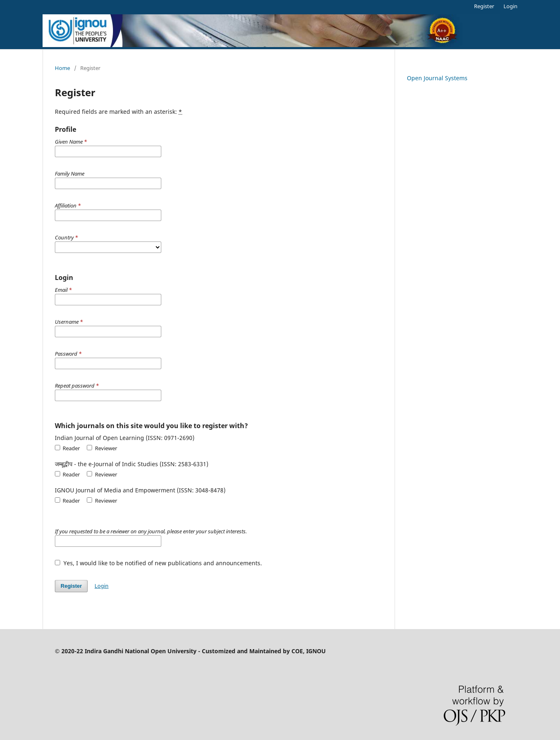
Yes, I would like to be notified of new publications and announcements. (158, 563)
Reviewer (102, 448)
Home (62, 68)
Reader (67, 448)
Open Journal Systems (437, 78)
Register (484, 6)
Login (510, 6)
